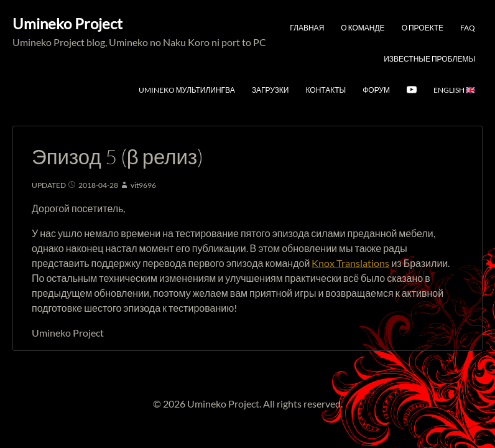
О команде (363, 28)
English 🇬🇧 (454, 90)
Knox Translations (350, 263)
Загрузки (271, 90)
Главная (307, 28)
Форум (376, 90)
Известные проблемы (429, 59)
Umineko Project (67, 23)
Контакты (326, 90)
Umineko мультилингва (187, 90)
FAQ (468, 28)
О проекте (423, 28)
